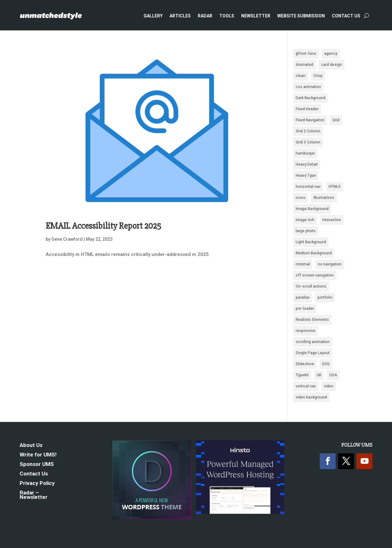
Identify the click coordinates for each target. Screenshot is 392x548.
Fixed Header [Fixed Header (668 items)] (307, 109)
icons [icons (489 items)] (301, 198)
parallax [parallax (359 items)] (303, 297)
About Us (31, 446)
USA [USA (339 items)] (333, 375)
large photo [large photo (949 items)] (306, 231)
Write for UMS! (38, 455)
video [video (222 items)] (329, 386)
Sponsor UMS (37, 465)
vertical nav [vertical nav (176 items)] (306, 386)
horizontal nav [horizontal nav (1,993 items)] (308, 187)
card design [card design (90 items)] (331, 65)
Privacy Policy (37, 484)
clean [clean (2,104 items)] (301, 76)
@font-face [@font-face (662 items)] (306, 54)
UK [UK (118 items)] (319, 375)
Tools (227, 16)
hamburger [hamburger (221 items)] (305, 153)
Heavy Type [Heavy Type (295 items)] (306, 175)
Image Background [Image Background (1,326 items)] (312, 209)
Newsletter (256, 16)
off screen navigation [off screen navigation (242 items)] (315, 275)
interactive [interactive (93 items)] (332, 220)
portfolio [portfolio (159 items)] (325, 297)
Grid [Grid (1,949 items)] (336, 120)
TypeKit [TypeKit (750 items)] (302, 375)
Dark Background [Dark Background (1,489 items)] (311, 98)
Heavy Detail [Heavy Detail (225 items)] (307, 164)
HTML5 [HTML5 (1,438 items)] (335, 187)
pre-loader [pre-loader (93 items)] (305, 309)
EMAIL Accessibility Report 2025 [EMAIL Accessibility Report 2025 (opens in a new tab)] (103, 226)
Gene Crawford (67, 239)
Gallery (153, 16)
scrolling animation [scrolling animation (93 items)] (313, 342)
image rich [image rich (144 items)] (305, 220)
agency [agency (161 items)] (331, 54)
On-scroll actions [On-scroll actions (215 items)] (311, 286)
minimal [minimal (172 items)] (303, 264)
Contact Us (346, 16)
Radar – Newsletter (34, 495)
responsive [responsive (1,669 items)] (305, 331)
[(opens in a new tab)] (156, 130)
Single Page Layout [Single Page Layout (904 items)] (313, 353)
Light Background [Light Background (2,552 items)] (311, 242)
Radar (205, 16)
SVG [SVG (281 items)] (326, 364)
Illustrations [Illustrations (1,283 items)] (324, 198)
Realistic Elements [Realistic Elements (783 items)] (312, 320)
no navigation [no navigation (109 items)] (330, 264)
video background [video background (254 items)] (311, 397)
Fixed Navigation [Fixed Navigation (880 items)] (310, 120)
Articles (180, 16)
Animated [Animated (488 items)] (304, 65)
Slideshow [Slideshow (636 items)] (305, 364)
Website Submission (301, 16)
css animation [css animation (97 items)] (308, 87)
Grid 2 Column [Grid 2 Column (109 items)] (308, 131)
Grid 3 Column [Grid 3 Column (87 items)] (308, 142)
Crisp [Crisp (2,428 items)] (318, 76)
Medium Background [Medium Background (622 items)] (314, 253)
